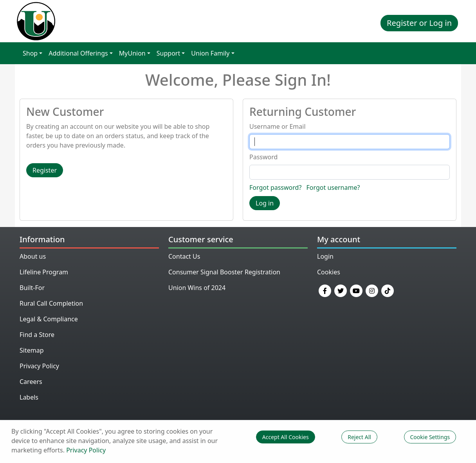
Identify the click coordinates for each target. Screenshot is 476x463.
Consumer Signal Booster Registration (224, 272)
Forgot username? (333, 187)
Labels (29, 397)
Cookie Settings (430, 437)
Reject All (359, 437)
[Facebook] (325, 290)
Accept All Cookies (286, 437)
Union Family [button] (210, 53)
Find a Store (37, 335)
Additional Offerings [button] (78, 53)
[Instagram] (372, 290)
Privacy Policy (39, 366)
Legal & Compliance (49, 319)
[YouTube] (356, 290)
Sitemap (32, 350)
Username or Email (278, 126)
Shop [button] (30, 53)
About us (33, 256)
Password (263, 157)
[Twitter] (341, 290)
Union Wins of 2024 (197, 288)
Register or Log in (419, 23)
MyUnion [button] (132, 53)
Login (325, 256)
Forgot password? (275, 187)
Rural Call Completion (51, 303)
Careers (31, 382)
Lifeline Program (44, 272)
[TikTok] (388, 290)
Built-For (32, 288)
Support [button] (168, 53)
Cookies (329, 272)
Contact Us (184, 256)
